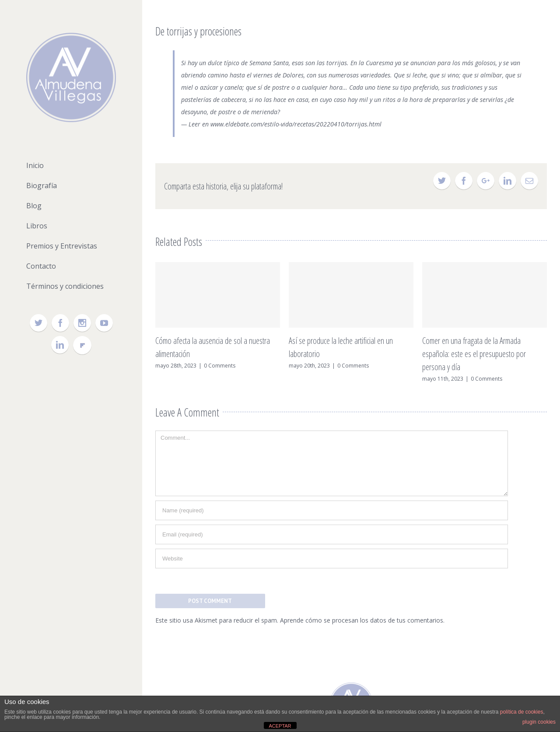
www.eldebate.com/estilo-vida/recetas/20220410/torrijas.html (296, 124)
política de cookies (522, 712)
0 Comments (220, 366)
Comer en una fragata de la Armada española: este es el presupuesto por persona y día (474, 354)
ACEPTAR (280, 726)
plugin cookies (539, 722)
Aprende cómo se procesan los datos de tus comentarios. (362, 620)
